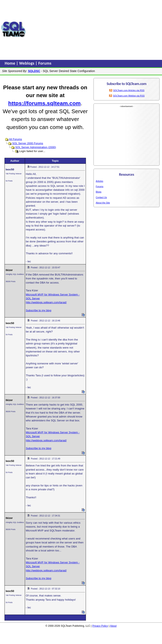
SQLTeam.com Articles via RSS (129, 90)
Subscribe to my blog (39, 310)
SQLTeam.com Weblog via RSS (129, 96)
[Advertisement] (94, 29)
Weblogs (27, 63)
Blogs (99, 192)
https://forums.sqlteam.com (44, 103)
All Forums (15, 139)
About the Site (103, 203)
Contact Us (101, 197)
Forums (45, 63)
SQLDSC (34, 71)
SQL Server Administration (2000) (36, 147)
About (113, 626)
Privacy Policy (100, 626)
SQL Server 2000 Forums (28, 143)
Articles (99, 181)
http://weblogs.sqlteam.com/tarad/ (46, 302)
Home (10, 63)
